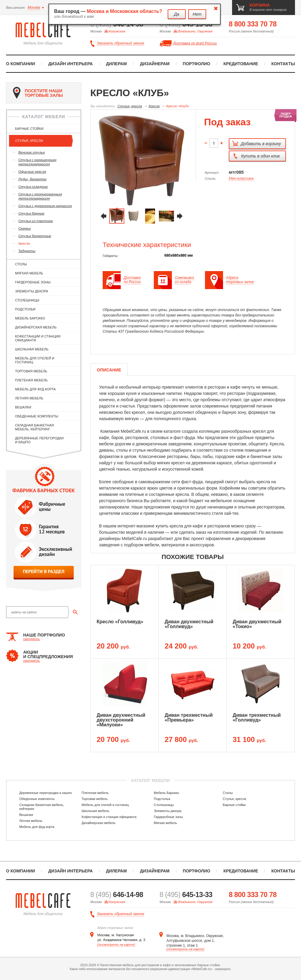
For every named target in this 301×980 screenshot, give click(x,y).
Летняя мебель (29, 398)
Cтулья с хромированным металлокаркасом (40, 196)
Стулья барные (31, 213)
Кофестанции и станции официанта (38, 338)
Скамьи (25, 228)
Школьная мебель (32, 349)
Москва (34, 8)
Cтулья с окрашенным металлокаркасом (37, 162)
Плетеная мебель (31, 380)
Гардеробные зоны (33, 282)
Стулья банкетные (35, 236)
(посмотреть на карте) (116, 945)
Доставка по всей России (195, 43)
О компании (20, 64)
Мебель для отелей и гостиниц (35, 360)
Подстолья (25, 309)
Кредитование (241, 64)
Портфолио (196, 64)
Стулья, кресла (29, 141)
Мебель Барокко (30, 318)
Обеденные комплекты (37, 416)
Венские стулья (32, 152)
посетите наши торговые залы (38, 93)
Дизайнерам (155, 64)
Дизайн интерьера (70, 64)
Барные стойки (29, 129)
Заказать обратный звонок (121, 43)
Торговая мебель (31, 371)
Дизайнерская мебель (36, 327)
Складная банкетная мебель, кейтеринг (34, 427)
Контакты (283, 64)
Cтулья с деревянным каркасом (45, 206)
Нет (197, 14)
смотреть (31, 639)
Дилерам (116, 64)
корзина (260, 5)
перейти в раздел (44, 571)
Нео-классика (241, 178)
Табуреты (27, 251)
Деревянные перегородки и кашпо (39, 440)
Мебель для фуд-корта (35, 389)
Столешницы (27, 300)
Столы (21, 264)
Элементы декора (32, 291)
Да (177, 14)
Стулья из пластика (36, 221)
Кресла (24, 243)
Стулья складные (33, 186)
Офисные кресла (32, 171)
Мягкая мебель (29, 273)
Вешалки (23, 407)
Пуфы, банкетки (32, 179)
